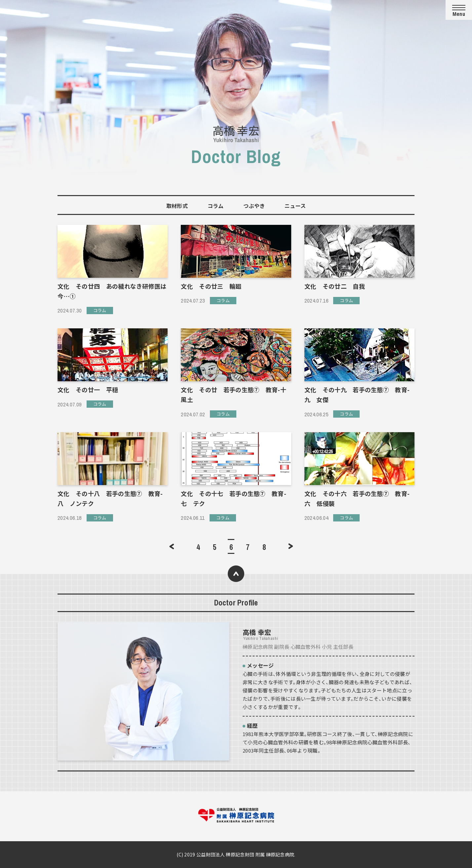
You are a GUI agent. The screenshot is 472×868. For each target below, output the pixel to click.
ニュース (295, 206)
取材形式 (177, 206)
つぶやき (254, 206)
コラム (216, 206)
